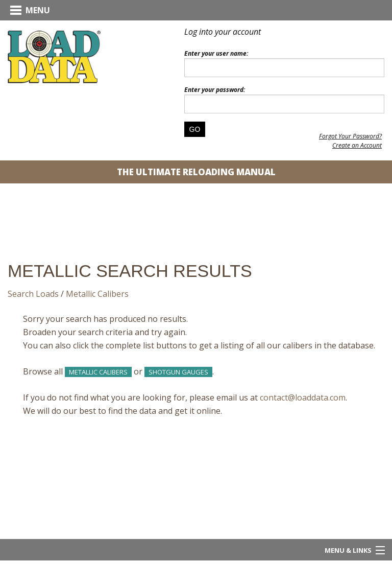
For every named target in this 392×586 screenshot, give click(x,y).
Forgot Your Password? (350, 136)
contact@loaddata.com (303, 397)
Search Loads (33, 294)
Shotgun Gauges (178, 372)
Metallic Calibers (97, 294)
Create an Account (357, 145)
